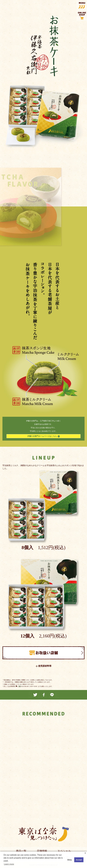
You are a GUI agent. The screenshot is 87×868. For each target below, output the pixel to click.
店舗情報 (42, 851)
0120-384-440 (25, 686)
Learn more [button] (9, 864)
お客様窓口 (13, 686)
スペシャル (64, 851)
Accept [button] (79, 860)
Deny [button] (70, 860)
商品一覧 (21, 851)
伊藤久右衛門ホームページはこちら (44, 436)
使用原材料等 (45, 666)
